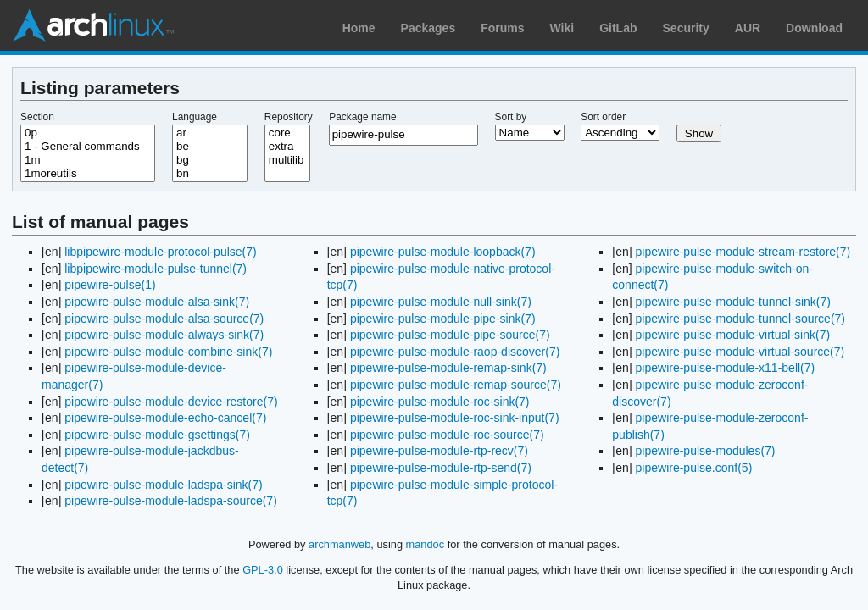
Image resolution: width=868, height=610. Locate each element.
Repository (289, 117)
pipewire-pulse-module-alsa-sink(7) (157, 302)
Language (195, 117)
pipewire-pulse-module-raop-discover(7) (455, 352)
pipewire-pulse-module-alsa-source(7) (164, 319)
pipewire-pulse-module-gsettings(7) (157, 435)
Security (686, 28)
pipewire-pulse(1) (110, 285)
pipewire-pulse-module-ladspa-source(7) (171, 501)
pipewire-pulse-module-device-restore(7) (171, 402)
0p (88, 133)
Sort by (511, 117)
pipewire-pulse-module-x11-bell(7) (726, 368)
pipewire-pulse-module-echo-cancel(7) (165, 418)
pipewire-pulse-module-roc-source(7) (447, 435)
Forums (502, 28)
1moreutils (88, 174)
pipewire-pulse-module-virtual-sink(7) (733, 335)
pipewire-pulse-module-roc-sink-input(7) (455, 418)
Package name (362, 117)
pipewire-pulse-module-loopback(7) (443, 252)
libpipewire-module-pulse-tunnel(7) (156, 269)
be (210, 147)
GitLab (618, 28)
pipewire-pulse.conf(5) (694, 468)
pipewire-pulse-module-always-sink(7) (164, 335)
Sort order (603, 117)
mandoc (426, 544)
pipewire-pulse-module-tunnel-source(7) (740, 319)
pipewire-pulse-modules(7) (706, 451)
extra (287, 147)
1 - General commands (88, 147)
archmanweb (339, 544)
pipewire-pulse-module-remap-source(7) (456, 385)
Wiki (562, 28)
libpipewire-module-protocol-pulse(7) (160, 252)
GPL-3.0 (263, 570)
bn (210, 174)
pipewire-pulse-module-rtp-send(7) (441, 468)
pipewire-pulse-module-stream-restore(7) (743, 252)
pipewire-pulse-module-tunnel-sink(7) (733, 302)
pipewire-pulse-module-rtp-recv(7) (439, 451)
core (287, 133)
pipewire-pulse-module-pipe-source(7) (450, 335)
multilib (287, 160)
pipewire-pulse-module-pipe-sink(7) (443, 319)
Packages (428, 28)
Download (814, 28)
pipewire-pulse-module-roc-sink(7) (440, 402)
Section (37, 117)
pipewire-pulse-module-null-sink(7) (441, 302)
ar (210, 133)
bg (210, 160)
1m (88, 160)
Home (359, 28)
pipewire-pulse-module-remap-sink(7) (448, 368)
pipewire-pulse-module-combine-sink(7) (168, 352)
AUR (748, 28)
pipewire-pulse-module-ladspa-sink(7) (163, 485)
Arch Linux (93, 25)
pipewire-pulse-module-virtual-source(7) (740, 352)
